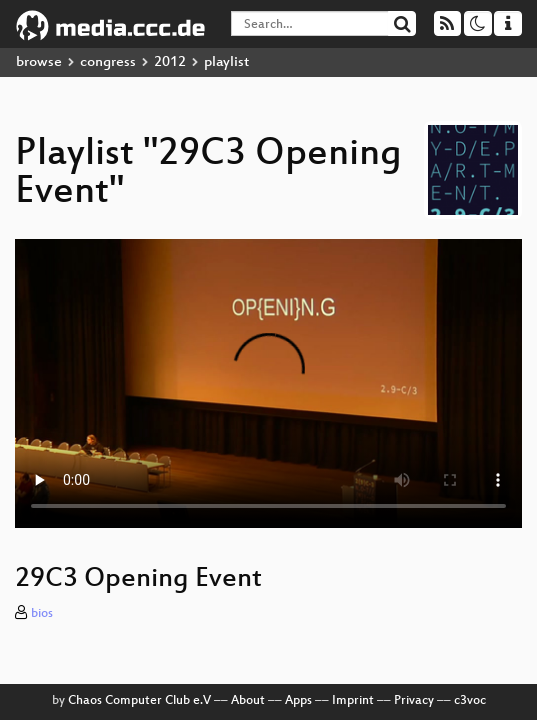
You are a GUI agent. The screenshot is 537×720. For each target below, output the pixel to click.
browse (39, 62)
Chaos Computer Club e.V (139, 701)
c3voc (470, 701)
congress (108, 62)
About (248, 701)
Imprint (353, 701)
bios (42, 614)
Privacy (414, 701)
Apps (298, 701)
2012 (170, 62)
